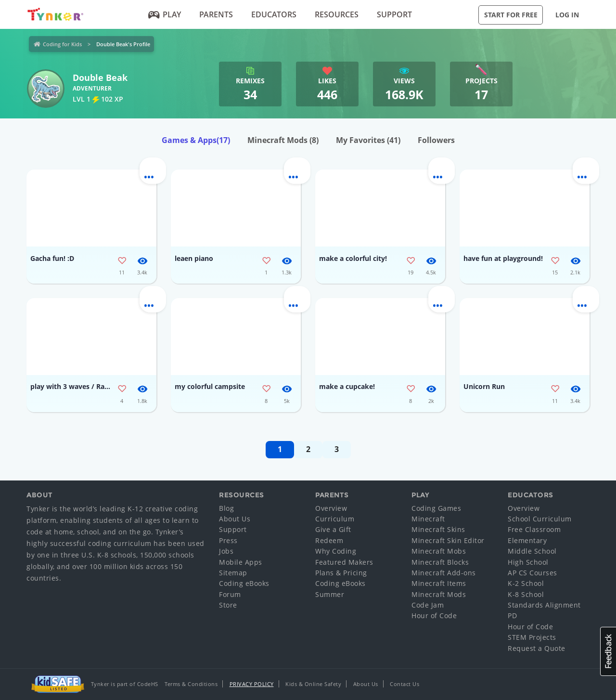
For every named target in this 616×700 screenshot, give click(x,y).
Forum (230, 594)
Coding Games (436, 508)
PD (512, 616)
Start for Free (511, 15)
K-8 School (526, 594)
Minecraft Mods (283, 140)
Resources (337, 14)
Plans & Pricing (341, 573)
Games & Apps (196, 140)
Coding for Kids (62, 44)
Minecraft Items (439, 583)
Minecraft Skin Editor (448, 540)
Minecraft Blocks (440, 562)
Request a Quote (537, 648)
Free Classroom (534, 529)
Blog (226, 508)
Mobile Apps (241, 562)
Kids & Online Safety (313, 684)
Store (228, 605)
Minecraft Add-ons (444, 573)
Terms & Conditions (191, 684)
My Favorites (368, 140)
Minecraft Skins (438, 529)
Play (165, 14)
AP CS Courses (533, 573)
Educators (274, 14)
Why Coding (336, 551)
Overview (331, 508)
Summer (330, 594)
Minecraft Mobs (439, 551)
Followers (436, 140)
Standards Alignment (544, 605)
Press (228, 540)
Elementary (527, 540)
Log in (567, 15)
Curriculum (335, 519)
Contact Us (404, 684)
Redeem (329, 540)
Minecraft (428, 519)
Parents (216, 14)
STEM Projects (532, 637)
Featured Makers (344, 562)
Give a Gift (333, 529)
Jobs (226, 551)
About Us (235, 519)
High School (528, 562)
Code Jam (428, 605)
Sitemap (233, 573)
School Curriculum (540, 519)
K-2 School (526, 583)
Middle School (532, 551)
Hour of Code (434, 616)
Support (394, 14)
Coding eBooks (244, 583)
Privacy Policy (252, 684)
